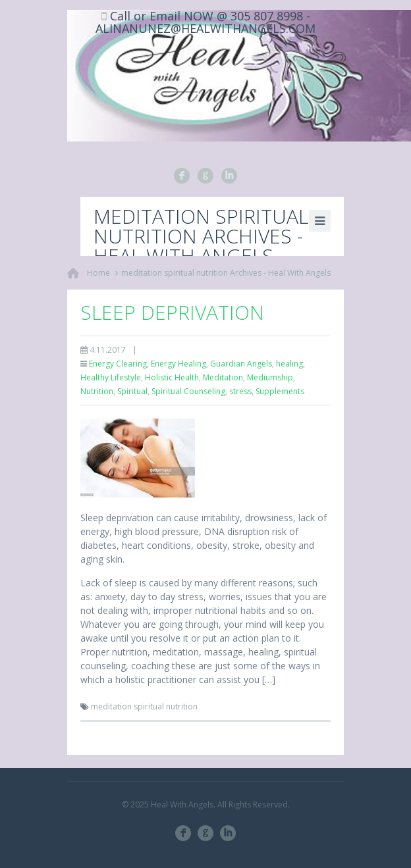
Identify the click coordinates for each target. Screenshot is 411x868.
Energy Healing (178, 364)
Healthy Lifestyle (111, 377)
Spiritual (132, 391)
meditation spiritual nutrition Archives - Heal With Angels (226, 273)
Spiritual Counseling (188, 391)
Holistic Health (172, 377)
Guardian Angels (241, 364)
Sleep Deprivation (172, 312)
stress (240, 391)
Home (98, 273)
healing (289, 364)
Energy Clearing (118, 364)
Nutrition (97, 391)
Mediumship (270, 377)
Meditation (223, 377)
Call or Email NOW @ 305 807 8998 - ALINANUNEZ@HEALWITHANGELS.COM (205, 22)
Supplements (280, 391)
